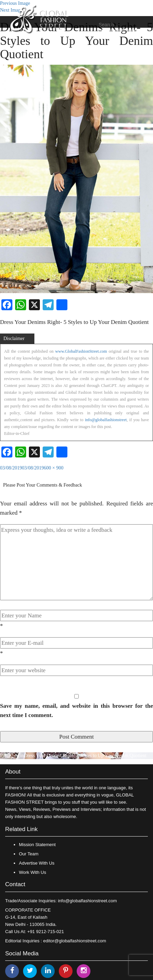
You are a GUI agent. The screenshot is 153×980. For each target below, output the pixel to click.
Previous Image (15, 3)
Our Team (29, 854)
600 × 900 (54, 468)
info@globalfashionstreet (106, 420)
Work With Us (32, 872)
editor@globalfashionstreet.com (75, 941)
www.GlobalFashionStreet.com (81, 351)
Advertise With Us (37, 863)
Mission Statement (37, 845)
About (13, 772)
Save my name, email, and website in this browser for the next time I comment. (76, 711)
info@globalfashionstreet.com (87, 901)
